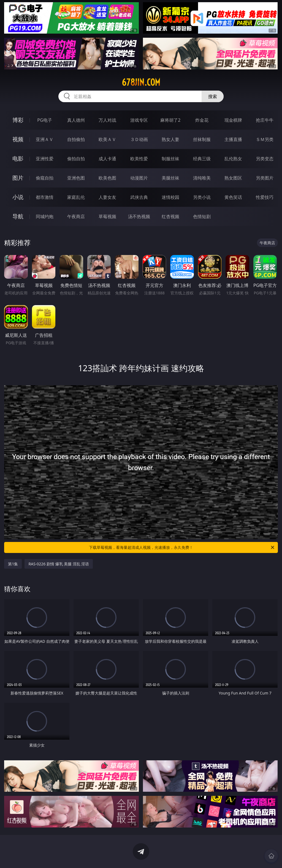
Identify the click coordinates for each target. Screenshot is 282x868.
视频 (18, 139)
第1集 (13, 564)
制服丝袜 (170, 159)
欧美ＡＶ (107, 139)
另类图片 (265, 178)
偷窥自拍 (45, 178)
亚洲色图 (76, 178)
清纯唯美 (202, 178)
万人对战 (107, 120)
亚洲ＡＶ (45, 139)
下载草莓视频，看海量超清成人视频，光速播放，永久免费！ (182, 547)
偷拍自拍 (76, 159)
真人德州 (76, 120)
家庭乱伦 (76, 197)
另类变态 (265, 159)
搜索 (213, 96)
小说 (18, 197)
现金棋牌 (233, 120)
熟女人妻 (170, 139)
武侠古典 (139, 197)
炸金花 (202, 120)
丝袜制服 (202, 139)
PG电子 (44, 120)
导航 (18, 216)
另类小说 (202, 197)
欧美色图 (107, 178)
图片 (18, 178)
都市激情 (45, 197)
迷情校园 (170, 197)
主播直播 (233, 139)
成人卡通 (107, 159)
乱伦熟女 (233, 159)
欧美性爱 (139, 159)
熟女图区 (233, 178)
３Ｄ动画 (139, 139)
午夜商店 (76, 216)
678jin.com (141, 82)
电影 (18, 158)
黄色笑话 (233, 197)
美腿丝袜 (170, 178)
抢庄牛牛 (265, 120)
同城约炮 (45, 216)
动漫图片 (139, 178)
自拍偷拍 (76, 139)
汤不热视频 (139, 216)
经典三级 (202, 159)
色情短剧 (202, 216)
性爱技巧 (265, 197)
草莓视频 (107, 216)
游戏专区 (139, 120)
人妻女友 (107, 197)
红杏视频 (170, 216)
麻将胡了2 (170, 120)
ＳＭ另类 (265, 139)
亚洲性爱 (45, 159)
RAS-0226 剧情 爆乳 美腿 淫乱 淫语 (59, 564)
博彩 (18, 120)
